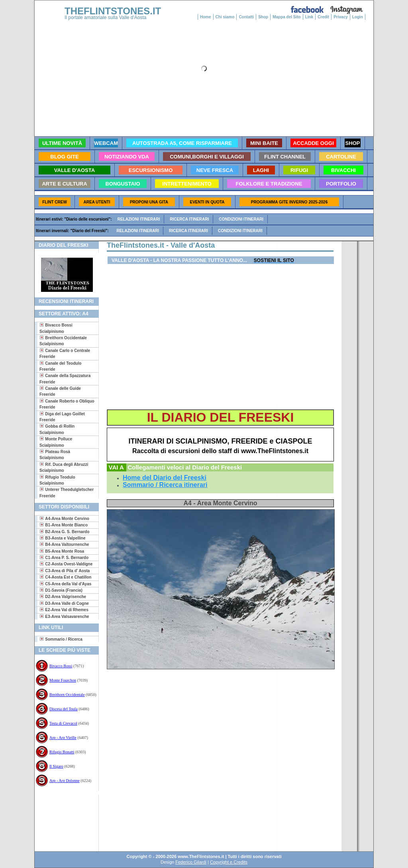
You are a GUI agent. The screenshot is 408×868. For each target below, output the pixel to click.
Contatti (246, 17)
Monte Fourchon (63, 680)
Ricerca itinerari (189, 219)
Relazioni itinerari (139, 219)
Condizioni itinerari (241, 219)
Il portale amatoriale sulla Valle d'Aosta (106, 18)
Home (206, 17)
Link (309, 17)
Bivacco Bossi (61, 666)
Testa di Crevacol (63, 723)
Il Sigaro (56, 766)
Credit (323, 17)
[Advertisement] (64, 820)
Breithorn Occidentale (67, 695)
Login (358, 17)
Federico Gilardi (191, 862)
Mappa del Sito (287, 17)
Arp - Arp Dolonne (65, 781)
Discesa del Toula (64, 709)
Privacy (341, 17)
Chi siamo (225, 17)
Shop (263, 17)
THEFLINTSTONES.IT (113, 11)
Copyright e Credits (229, 862)
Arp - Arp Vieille (63, 738)
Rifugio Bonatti (62, 752)
